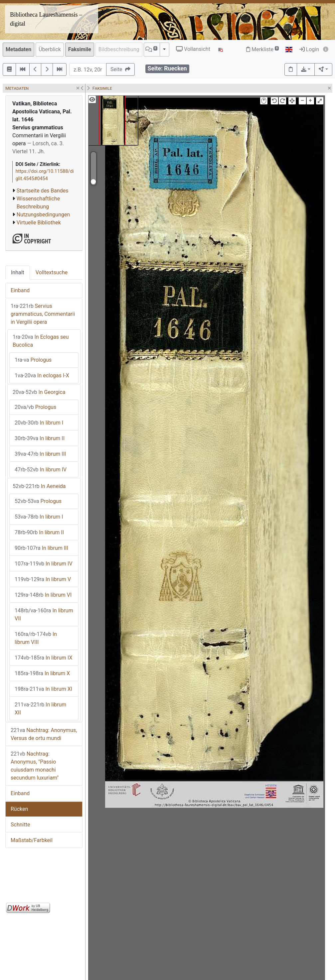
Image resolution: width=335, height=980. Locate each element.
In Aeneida (39, 486)
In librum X (42, 673)
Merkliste (262, 49)
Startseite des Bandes (43, 191)
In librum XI (43, 689)
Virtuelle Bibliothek (39, 223)
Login (309, 49)
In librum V (43, 579)
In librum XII (40, 709)
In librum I (39, 423)
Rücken (19, 809)
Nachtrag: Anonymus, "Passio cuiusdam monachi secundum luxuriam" (35, 766)
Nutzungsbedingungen (43, 215)
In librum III (40, 454)
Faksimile (80, 49)
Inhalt (18, 272)
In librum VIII (36, 638)
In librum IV (41, 470)
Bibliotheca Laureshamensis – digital (46, 19)
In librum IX (44, 658)
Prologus (33, 360)
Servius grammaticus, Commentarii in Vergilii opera (43, 314)
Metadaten (18, 49)
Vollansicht (193, 49)
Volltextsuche (52, 272)
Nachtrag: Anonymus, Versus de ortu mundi (44, 734)
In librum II (40, 438)
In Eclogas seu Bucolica (41, 341)
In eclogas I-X (42, 375)
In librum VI (43, 595)
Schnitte (20, 825)
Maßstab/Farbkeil (32, 840)
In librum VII (44, 614)
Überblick (50, 49)
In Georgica (39, 392)
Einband (20, 290)
